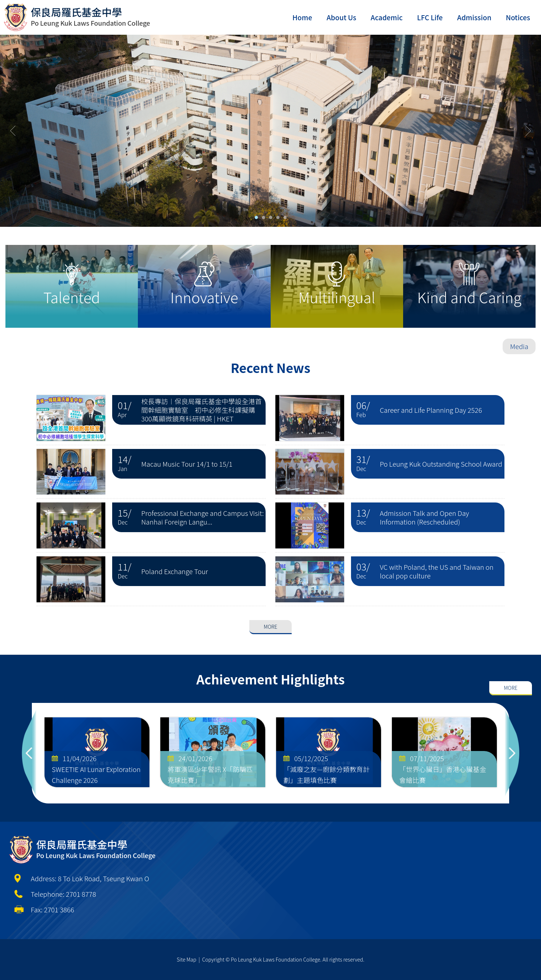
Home (302, 17)
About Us (341, 17)
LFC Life (430, 17)
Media (519, 346)
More (270, 599)
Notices (518, 17)
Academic (386, 17)
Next (512, 753)
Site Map (186, 959)
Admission (474, 17)
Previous (29, 753)
